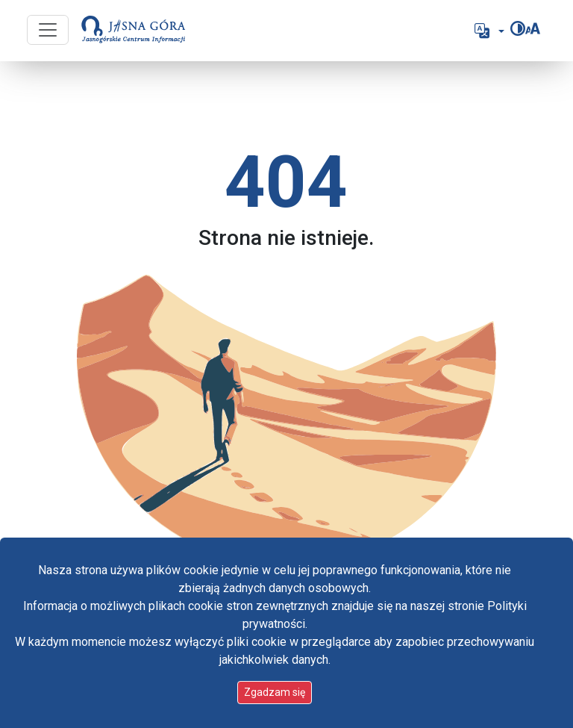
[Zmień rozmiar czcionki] (533, 28)
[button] (488, 31)
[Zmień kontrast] (518, 28)
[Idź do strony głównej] (134, 31)
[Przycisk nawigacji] (48, 30)
